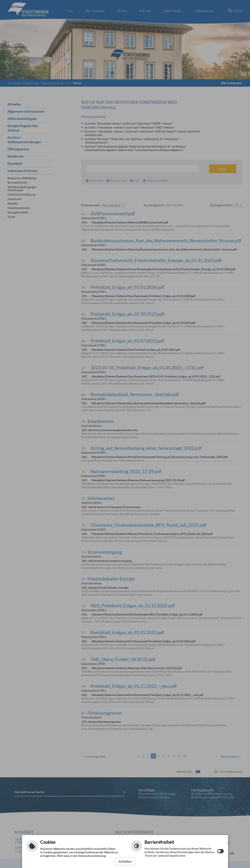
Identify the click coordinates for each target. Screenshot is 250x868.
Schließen (125, 861)
